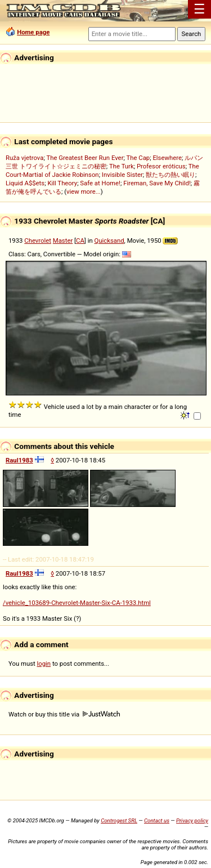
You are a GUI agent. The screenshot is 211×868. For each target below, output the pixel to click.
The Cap (138, 158)
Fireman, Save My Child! (157, 183)
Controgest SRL (119, 820)
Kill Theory (62, 183)
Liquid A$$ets (25, 183)
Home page (33, 32)
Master (63, 241)
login (44, 664)
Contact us (157, 820)
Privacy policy (192, 820)
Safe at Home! (100, 183)
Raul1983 (19, 460)
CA (80, 241)
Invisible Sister (122, 175)
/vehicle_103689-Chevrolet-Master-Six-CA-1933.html (77, 603)
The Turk (122, 166)
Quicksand (109, 241)
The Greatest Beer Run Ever (85, 158)
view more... (84, 192)
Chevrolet (38, 241)
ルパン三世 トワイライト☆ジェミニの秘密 (104, 162)
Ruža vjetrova (24, 158)
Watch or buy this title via (64, 714)
